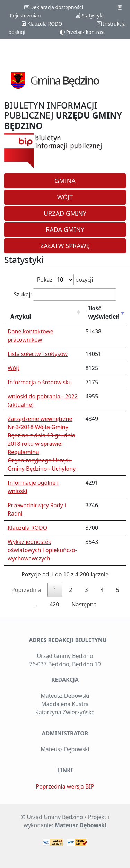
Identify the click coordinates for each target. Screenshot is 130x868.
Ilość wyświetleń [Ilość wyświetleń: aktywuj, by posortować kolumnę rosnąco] (104, 312)
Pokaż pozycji (65, 280)
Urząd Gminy (65, 213)
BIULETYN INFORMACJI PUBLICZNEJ (63, 115)
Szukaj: (65, 294)
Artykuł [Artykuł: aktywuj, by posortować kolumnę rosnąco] (21, 317)
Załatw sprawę (65, 246)
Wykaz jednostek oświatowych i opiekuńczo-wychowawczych (42, 550)
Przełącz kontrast (83, 32)
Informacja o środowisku (40, 382)
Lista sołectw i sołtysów (38, 354)
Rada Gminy (65, 229)
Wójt (65, 197)
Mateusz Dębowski (81, 825)
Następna (84, 604)
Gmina (65, 181)
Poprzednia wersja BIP (65, 786)
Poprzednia (26, 590)
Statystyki (89, 15)
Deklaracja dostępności (54, 7)
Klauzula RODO (42, 24)
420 (54, 604)
